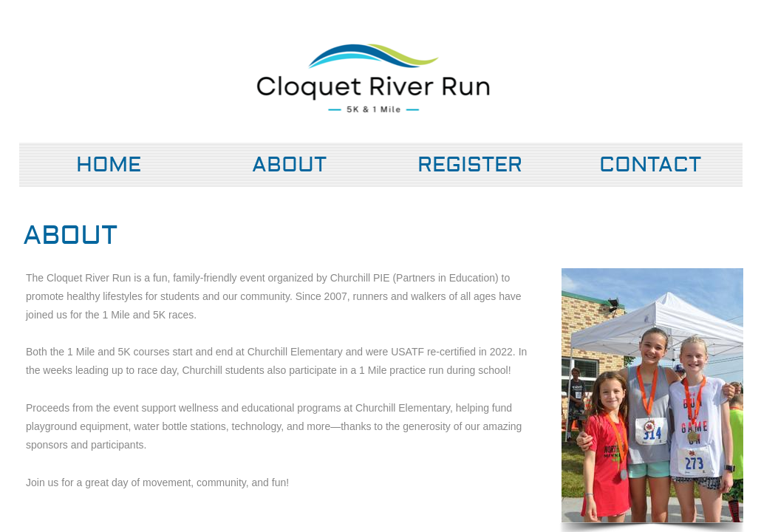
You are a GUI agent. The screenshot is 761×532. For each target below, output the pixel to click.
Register (470, 165)
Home (109, 165)
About (289, 165)
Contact (650, 165)
